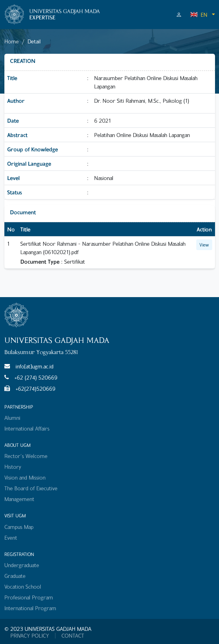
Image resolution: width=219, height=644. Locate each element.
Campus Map (19, 527)
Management (19, 499)
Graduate (15, 576)
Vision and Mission (25, 477)
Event (11, 537)
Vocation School (23, 586)
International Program (30, 608)
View (204, 245)
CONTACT (73, 636)
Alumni (12, 418)
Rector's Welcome (26, 456)
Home (12, 41)
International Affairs (27, 428)
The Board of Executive (31, 488)
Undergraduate (22, 565)
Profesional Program (29, 597)
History (13, 467)
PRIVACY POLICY (30, 636)
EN (199, 15)
